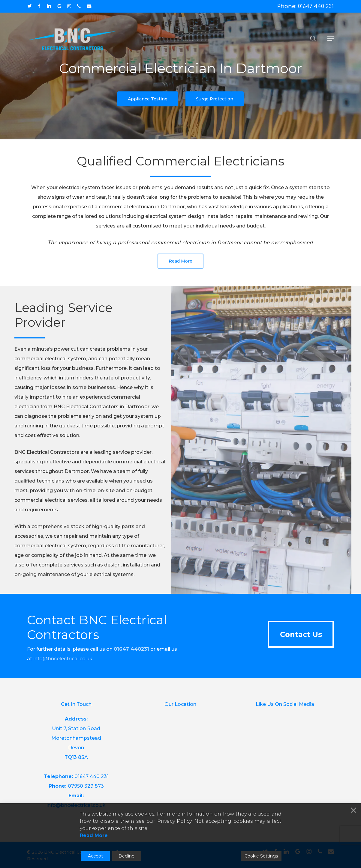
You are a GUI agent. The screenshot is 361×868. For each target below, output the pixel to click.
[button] (331, 38)
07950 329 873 (86, 786)
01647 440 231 (92, 776)
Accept (95, 856)
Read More (94, 835)
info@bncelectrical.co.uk (63, 659)
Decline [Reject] (126, 856)
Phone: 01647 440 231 (305, 6)
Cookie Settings (261, 856)
